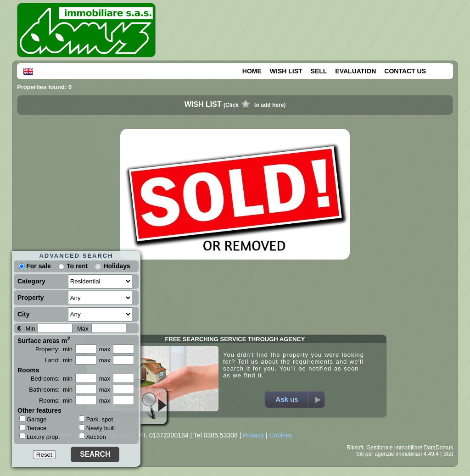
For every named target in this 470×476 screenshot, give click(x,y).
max (105, 349)
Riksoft (355, 448)
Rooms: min (56, 401)
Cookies (281, 435)
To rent (77, 266)
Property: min (54, 349)
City (23, 314)
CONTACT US (405, 71)
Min (30, 329)
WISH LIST (286, 71)
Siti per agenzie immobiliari (389, 454)
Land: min (59, 360)
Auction (92, 437)
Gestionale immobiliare (394, 448)
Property (31, 298)
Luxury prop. (39, 437)
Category (31, 281)
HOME (252, 71)
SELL (319, 71)
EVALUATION (355, 71)
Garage (33, 419)
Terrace (33, 428)
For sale (35, 266)
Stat (448, 454)
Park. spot (96, 419)
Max (83, 329)
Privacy (253, 435)
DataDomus (439, 448)
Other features (39, 410)
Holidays (117, 266)
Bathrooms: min (51, 390)
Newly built (97, 428)
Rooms (28, 370)
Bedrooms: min (52, 379)
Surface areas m (44, 340)
